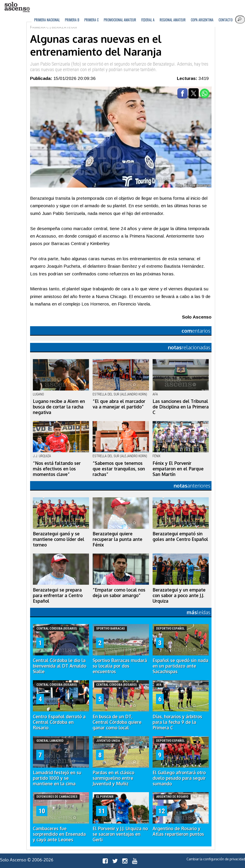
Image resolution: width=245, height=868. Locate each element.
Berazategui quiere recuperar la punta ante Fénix (117, 539)
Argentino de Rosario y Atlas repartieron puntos (178, 831)
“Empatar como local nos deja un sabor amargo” (119, 593)
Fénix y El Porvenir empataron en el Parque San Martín (178, 469)
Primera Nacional (47, 20)
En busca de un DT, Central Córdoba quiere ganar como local (117, 722)
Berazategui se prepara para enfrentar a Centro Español (58, 595)
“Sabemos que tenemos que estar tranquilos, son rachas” (119, 469)
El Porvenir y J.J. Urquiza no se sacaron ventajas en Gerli (120, 834)
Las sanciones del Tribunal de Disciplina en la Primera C (181, 407)
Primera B (72, 20)
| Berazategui (63, 27)
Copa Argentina (202, 20)
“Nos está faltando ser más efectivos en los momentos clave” (57, 469)
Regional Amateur (173, 20)
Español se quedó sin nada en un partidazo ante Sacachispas (180, 666)
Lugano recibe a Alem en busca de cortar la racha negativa (59, 407)
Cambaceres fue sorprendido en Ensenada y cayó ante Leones (59, 834)
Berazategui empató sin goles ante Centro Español (180, 536)
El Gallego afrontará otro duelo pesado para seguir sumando (179, 778)
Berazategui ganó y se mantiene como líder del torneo (59, 539)
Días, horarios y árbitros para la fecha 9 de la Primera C (177, 722)
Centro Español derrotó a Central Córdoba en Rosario (59, 722)
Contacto (226, 20)
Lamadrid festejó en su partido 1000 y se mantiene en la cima (57, 778)
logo (17, 7)
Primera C (91, 20)
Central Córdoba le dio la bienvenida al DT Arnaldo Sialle (60, 666)
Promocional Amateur (120, 20)
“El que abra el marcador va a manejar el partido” (119, 404)
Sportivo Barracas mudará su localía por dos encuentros (120, 666)
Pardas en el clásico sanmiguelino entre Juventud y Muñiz (113, 778)
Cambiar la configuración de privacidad (216, 859)
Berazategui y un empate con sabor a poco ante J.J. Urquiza (179, 595)
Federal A (148, 20)
